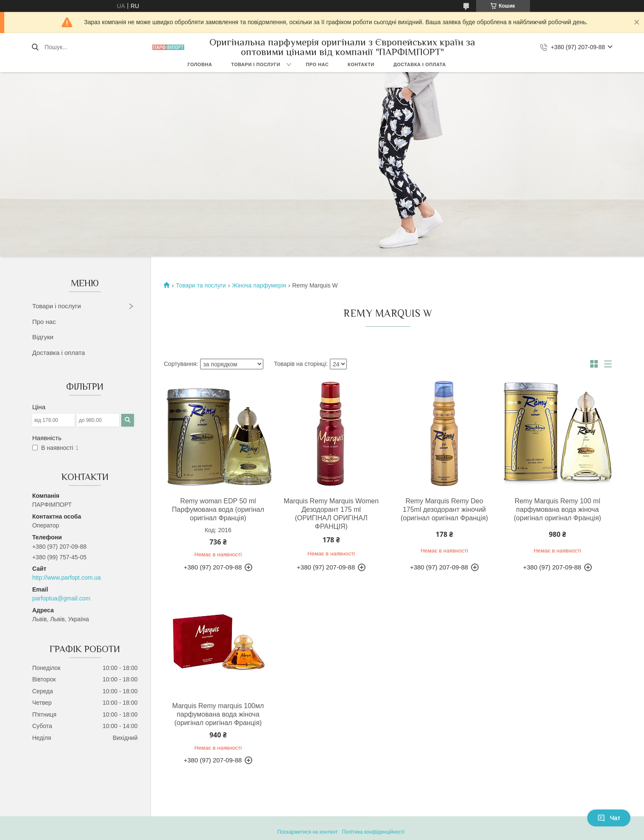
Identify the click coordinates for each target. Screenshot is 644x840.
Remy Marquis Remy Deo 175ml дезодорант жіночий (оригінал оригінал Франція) (444, 509)
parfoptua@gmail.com (61, 598)
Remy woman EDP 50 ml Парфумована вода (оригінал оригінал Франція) (218, 509)
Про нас (317, 64)
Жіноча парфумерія (259, 285)
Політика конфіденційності (374, 832)
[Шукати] (35, 47)
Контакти (361, 64)
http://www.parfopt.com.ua (67, 578)
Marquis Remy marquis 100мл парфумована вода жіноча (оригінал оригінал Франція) (218, 714)
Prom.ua (361, 824)
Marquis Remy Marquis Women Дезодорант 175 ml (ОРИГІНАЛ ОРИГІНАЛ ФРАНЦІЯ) (331, 514)
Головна (200, 64)
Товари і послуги (256, 64)
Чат (609, 818)
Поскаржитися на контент (307, 832)
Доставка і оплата (420, 64)
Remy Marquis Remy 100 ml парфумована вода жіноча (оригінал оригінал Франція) (558, 509)
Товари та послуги (201, 285)
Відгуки (43, 337)
